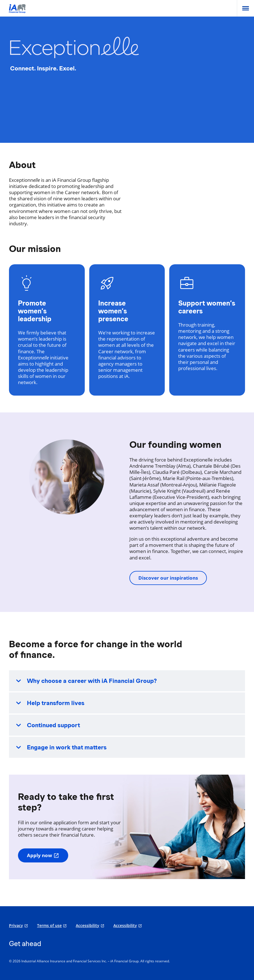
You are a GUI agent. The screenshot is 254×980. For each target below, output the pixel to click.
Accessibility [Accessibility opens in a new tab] (88, 926)
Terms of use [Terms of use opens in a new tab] (49, 926)
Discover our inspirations (168, 578)
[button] (127, 681)
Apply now (43, 855)
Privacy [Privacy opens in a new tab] (16, 926)
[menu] (246, 8)
